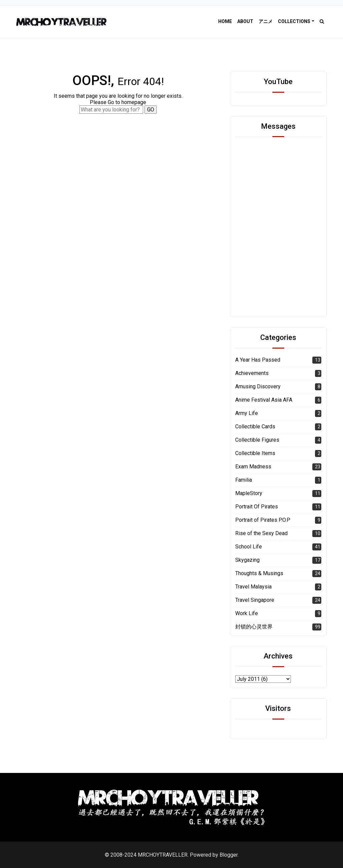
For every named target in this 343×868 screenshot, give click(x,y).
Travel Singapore (255, 600)
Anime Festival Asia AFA (264, 400)
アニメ (266, 21)
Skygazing (247, 560)
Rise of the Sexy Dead (261, 533)
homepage (134, 102)
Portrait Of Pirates (257, 507)
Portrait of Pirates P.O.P (263, 520)
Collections (294, 21)
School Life (249, 547)
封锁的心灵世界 (254, 627)
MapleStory (249, 493)
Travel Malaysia (253, 587)
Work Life (247, 613)
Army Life (247, 413)
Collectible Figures (257, 440)
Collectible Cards (255, 426)
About (245, 21)
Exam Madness (253, 467)
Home (225, 21)
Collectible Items (255, 453)
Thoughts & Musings (259, 573)
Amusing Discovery (258, 386)
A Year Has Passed (258, 360)
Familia (244, 480)
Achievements (252, 373)
